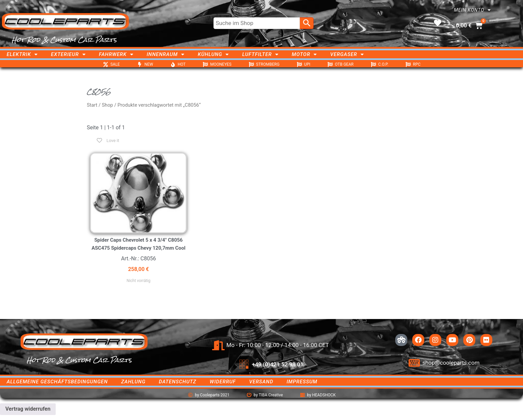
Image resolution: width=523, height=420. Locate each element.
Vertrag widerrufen (28, 409)
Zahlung (133, 382)
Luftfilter (260, 54)
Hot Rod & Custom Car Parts (64, 40)
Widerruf (223, 382)
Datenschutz (177, 382)
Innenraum (166, 54)
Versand (261, 382)
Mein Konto (472, 10)
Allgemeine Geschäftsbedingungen (57, 382)
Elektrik (22, 54)
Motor (304, 54)
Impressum (302, 382)
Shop (107, 105)
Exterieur (68, 54)
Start (92, 105)
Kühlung (213, 54)
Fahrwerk (116, 54)
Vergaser (347, 54)
